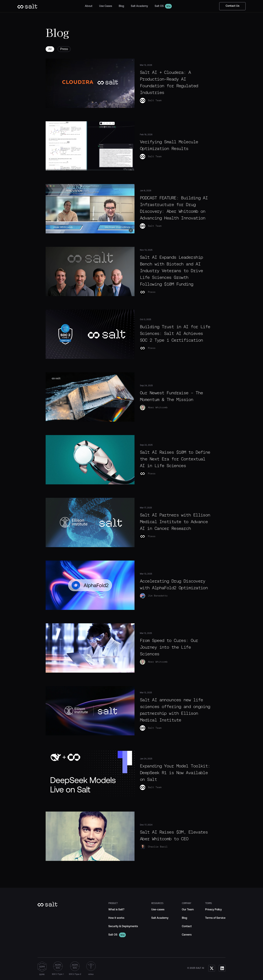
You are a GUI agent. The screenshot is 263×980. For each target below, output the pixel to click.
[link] (116, 910)
